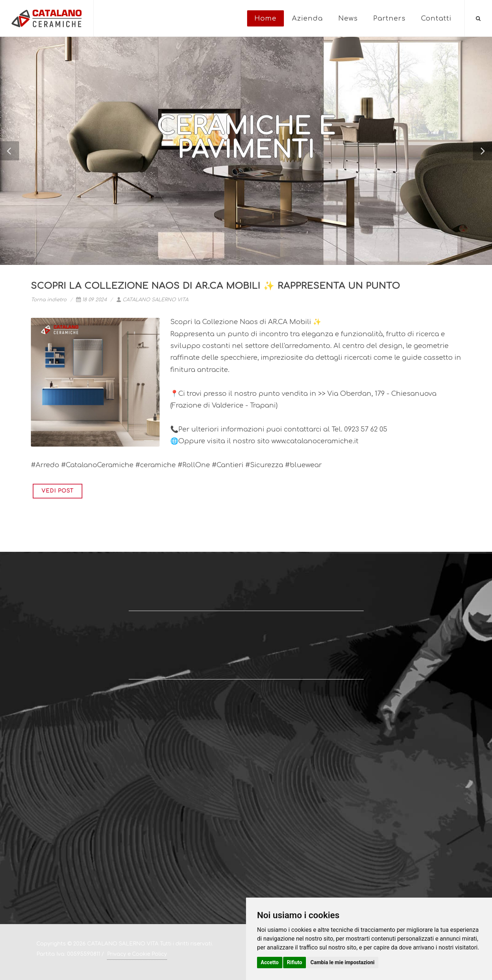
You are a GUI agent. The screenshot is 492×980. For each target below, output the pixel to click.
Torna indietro (49, 300)
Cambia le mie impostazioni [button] (342, 962)
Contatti (436, 18)
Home (265, 18)
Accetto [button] (270, 962)
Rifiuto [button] (295, 962)
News (348, 18)
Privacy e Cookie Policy (137, 954)
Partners (389, 18)
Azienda (307, 18)
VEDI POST (58, 491)
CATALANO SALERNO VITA (152, 300)
